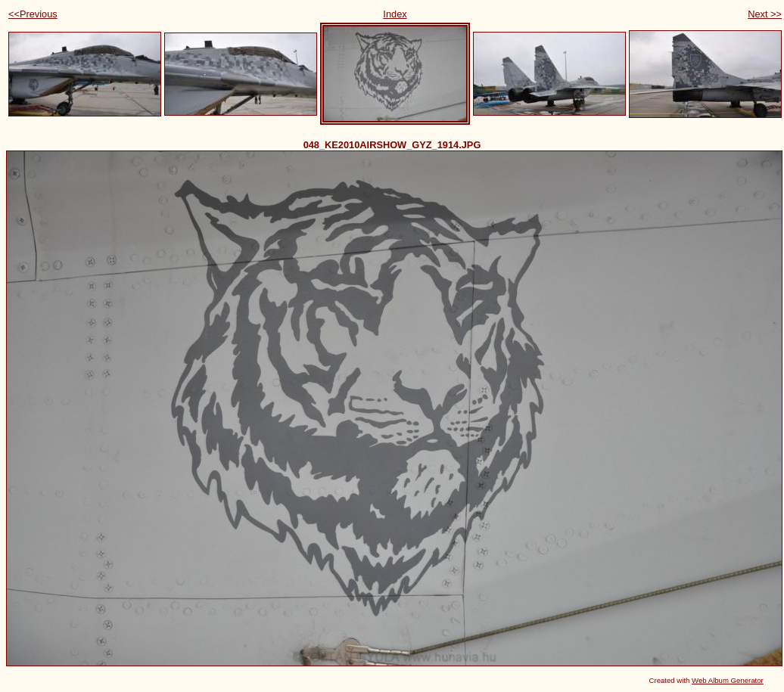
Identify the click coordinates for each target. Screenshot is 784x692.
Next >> (765, 14)
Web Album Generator (728, 680)
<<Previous (33, 14)
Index (395, 14)
